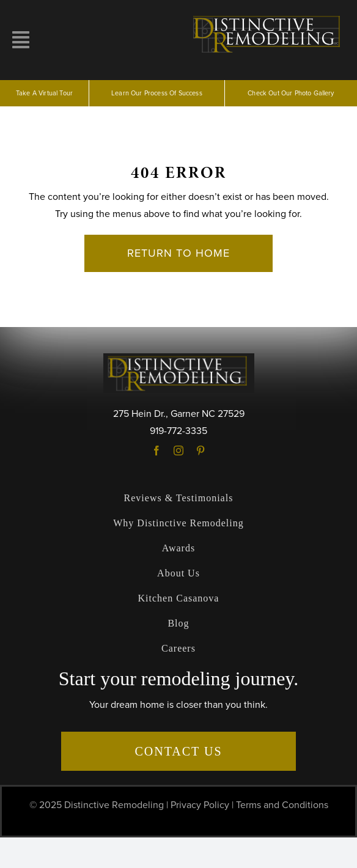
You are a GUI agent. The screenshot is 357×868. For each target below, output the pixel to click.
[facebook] (156, 451)
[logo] (268, 17)
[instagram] (178, 451)
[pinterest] (201, 451)
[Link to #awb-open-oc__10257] (21, 40)
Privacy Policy (200, 805)
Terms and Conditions (282, 805)
